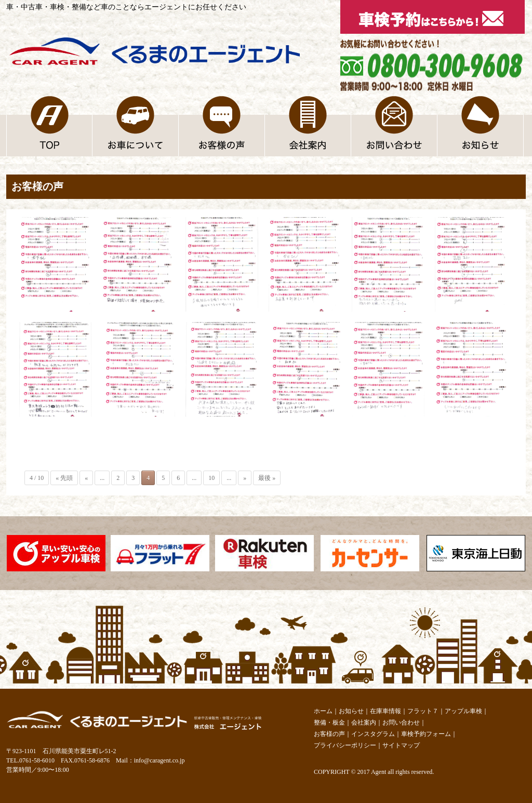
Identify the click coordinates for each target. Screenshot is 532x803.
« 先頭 (64, 478)
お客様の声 (329, 734)
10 (211, 478)
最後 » (267, 478)
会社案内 (364, 722)
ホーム (323, 711)
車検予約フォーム (426, 734)
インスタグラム (373, 734)
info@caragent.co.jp (159, 760)
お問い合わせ (401, 722)
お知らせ (351, 711)
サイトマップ (401, 745)
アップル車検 (463, 711)
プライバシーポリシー (345, 745)
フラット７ (423, 711)
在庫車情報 (385, 711)
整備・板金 (329, 722)
